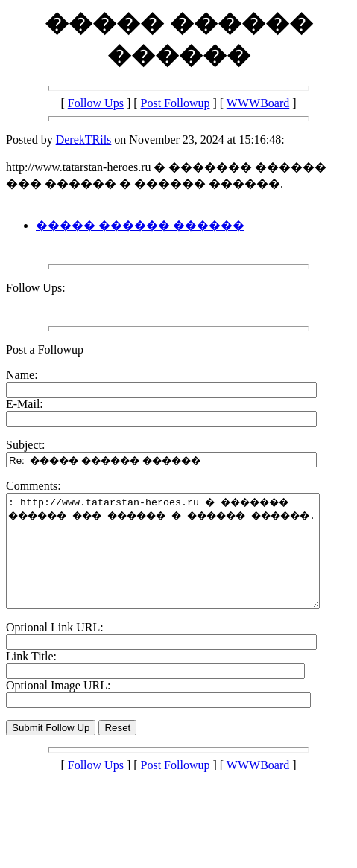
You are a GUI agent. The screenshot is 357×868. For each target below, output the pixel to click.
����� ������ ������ (140, 225)
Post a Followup (45, 350)
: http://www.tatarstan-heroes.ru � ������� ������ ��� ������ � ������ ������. (181, 562)
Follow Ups (96, 103)
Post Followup (176, 103)
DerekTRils (84, 140)
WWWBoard (258, 103)
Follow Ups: (36, 288)
